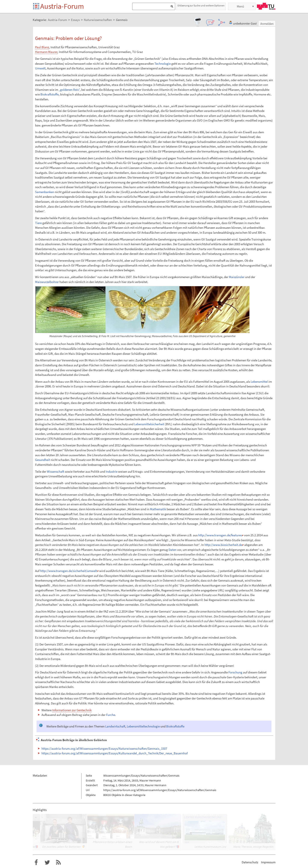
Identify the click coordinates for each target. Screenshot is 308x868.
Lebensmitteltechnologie (143, 726)
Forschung (235, 672)
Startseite (36, 7)
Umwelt (40, 68)
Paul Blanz (42, 47)
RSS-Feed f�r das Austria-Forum (58, 862)
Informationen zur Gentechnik (72, 710)
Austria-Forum (62, 6)
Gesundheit (43, 460)
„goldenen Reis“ (69, 90)
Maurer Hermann (150, 780)
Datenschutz (250, 862)
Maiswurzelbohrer (47, 282)
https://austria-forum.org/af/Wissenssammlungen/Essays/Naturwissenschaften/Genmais (160, 790)
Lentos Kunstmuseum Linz (210, 847)
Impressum (268, 862)
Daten (173, 550)
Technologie (163, 64)
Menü (240, 6)
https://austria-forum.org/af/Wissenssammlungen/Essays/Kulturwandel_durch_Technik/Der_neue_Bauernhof (115, 753)
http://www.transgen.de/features (220, 535)
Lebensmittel (259, 382)
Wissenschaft (56, 471)
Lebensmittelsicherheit (149, 424)
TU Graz (266, 6)
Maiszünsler (237, 277)
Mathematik (158, 509)
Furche (111, 715)
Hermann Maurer (46, 52)
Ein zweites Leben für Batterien (61, 847)
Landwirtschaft (115, 726)
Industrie (112, 471)
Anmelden (267, 24)
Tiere (38, 223)
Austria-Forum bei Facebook (36, 862)
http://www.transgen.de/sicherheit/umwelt (69, 571)
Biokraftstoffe (50, 94)
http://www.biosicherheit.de (223, 545)
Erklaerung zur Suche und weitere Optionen (201, 5)
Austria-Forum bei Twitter (47, 862)
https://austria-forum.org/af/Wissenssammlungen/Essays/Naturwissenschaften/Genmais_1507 (104, 749)
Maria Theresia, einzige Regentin (253, 847)
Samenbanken (45, 192)
